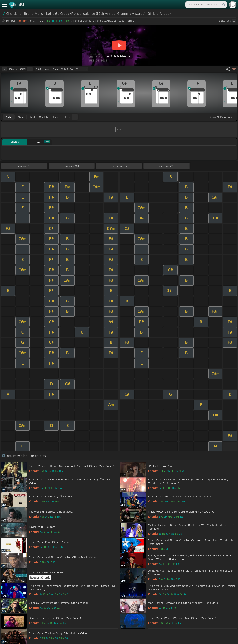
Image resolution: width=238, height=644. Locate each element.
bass (67, 117)
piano (21, 117)
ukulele (32, 117)
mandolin (44, 117)
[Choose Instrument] (75, 117)
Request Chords (40, 578)
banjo (55, 117)
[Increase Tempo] (30, 69)
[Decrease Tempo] (4, 69)
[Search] (224, 5)
